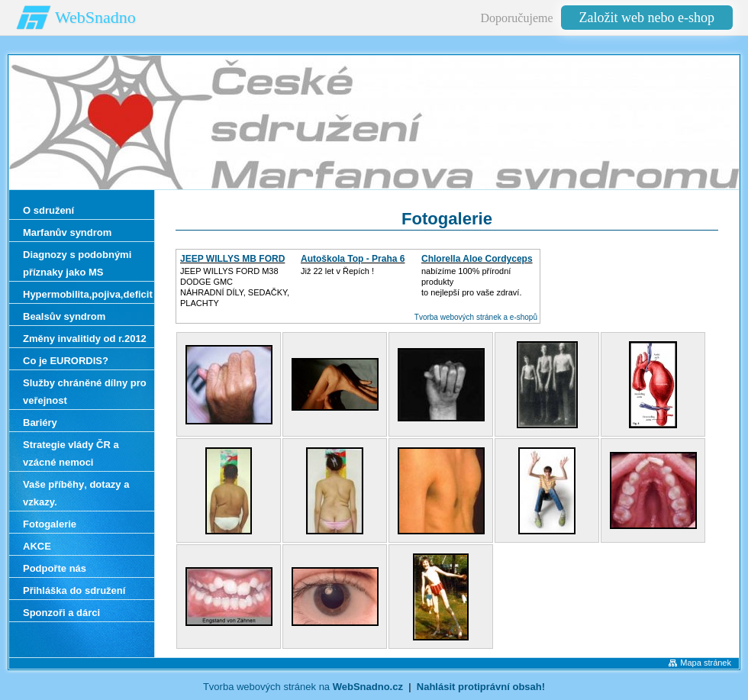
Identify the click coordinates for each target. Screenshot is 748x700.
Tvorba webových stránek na (303, 687)
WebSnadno (95, 17)
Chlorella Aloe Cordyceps (477, 259)
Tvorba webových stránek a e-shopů (476, 317)
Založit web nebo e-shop (647, 18)
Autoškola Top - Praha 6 (353, 259)
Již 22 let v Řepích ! (337, 271)
